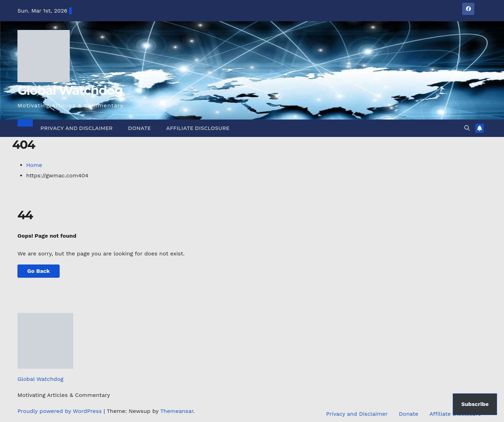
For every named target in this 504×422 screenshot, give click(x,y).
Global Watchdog (70, 90)
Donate (140, 128)
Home (34, 165)
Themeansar (177, 411)
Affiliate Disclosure (198, 128)
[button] (467, 128)
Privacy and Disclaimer (77, 128)
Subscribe (475, 404)
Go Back (39, 271)
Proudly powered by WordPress (61, 411)
